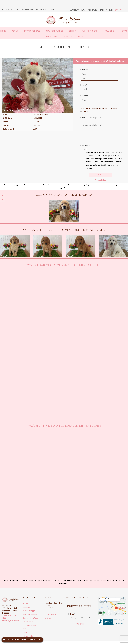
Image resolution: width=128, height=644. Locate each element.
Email (84, 85)
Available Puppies (30, 611)
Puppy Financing (29, 625)
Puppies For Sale (32, 31)
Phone (85, 96)
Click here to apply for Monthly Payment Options (99, 110)
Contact (68, 36)
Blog (81, 36)
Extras (124, 31)
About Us (26, 607)
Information (51, 36)
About (15, 31)
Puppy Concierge (90, 31)
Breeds (72, 31)
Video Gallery (93, 10)
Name (85, 70)
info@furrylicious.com (10, 621)
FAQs (25, 629)
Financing (110, 31)
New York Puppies (54, 31)
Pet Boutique (28, 622)
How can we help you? (91, 118)
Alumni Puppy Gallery (78, 10)
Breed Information (107, 10)
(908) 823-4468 (121, 10)
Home (3, 31)
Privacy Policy (101, 180)
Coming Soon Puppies (32, 618)
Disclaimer (87, 145)
